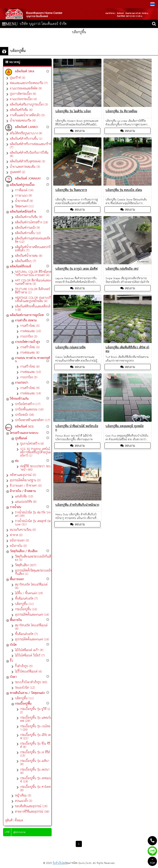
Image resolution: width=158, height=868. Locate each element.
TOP (152, 862)
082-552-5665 (13, 4)
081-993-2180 (29, 4)
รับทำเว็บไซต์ (59, 863)
